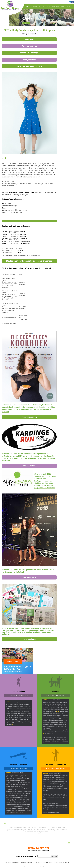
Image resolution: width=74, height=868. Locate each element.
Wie (44, 6)
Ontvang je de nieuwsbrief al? (26, 856)
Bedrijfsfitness (29, 60)
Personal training (29, 46)
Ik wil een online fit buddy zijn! (18, 768)
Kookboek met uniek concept (29, 66)
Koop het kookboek (29, 417)
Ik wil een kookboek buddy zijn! (55, 768)
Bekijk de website (29, 466)
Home (28, 6)
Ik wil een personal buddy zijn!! (19, 695)
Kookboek (55, 6)
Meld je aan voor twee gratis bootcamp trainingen (29, 261)
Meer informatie (29, 577)
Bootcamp (29, 39)
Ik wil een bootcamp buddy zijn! (55, 695)
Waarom (34, 6)
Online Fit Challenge (29, 53)
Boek (62, 6)
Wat (40, 6)
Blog (49, 6)
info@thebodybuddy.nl (54, 862)
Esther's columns (29, 639)
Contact (69, 6)
